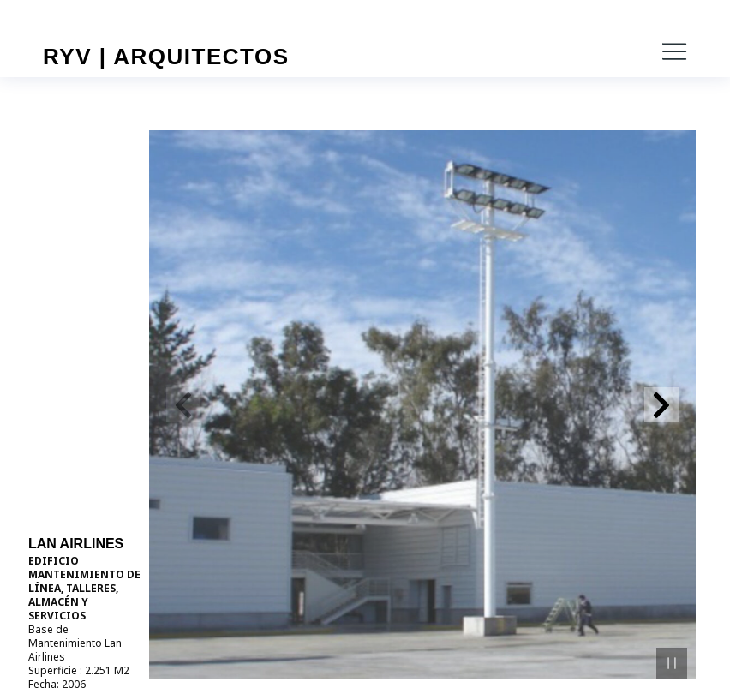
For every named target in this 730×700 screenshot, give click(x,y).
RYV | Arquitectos (166, 57)
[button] (674, 51)
